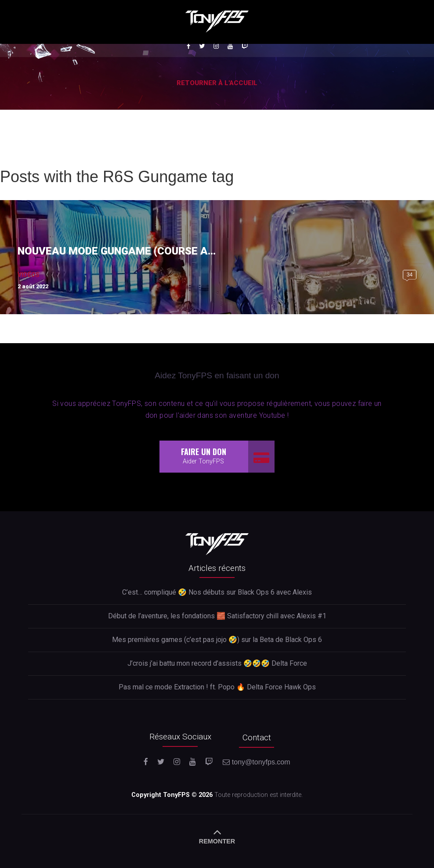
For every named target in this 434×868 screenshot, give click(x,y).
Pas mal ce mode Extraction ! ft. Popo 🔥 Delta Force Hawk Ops (217, 687)
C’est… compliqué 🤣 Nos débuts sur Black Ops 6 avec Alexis (217, 592)
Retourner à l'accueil (217, 83)
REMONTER (217, 835)
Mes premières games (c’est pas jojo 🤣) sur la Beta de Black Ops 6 (217, 640)
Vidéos (29, 275)
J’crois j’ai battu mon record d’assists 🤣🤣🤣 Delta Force (217, 663)
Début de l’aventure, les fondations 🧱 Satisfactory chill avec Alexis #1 (217, 616)
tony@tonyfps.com (256, 762)
